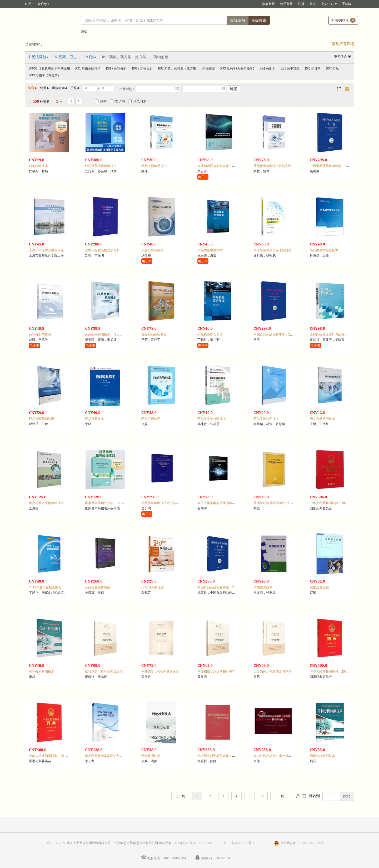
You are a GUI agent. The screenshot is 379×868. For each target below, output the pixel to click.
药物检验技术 (38, 166)
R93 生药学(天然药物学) (237, 68)
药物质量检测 (319, 587)
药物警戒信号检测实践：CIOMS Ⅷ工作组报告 (286, 503)
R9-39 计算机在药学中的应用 (50, 68)
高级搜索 (259, 20)
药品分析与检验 (152, 250)
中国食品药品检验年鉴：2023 (331, 166)
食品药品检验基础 (154, 334)
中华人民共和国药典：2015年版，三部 (337, 671)
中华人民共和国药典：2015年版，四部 (56, 756)
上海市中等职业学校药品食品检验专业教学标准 (62, 250)
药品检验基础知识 (42, 419)
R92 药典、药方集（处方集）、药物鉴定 (187, 68)
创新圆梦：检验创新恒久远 (160, 671)
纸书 (101, 101)
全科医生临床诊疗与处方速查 (330, 334)
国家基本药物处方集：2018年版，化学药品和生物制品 (123, 503)
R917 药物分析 (116, 68)
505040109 (223, 858)
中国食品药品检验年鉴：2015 (218, 587)
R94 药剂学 (267, 68)
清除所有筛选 (343, 44)
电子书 (117, 101)
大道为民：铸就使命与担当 (272, 671)
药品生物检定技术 (154, 166)
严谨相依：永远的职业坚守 (216, 671)
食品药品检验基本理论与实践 (106, 756)
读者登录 (268, 4)
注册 (301, 4)
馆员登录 (286, 4)
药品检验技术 (94, 419)
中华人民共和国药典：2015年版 (332, 503)
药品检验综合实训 (210, 334)
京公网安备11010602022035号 (302, 843)
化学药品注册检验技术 (101, 166)
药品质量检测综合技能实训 (272, 166)
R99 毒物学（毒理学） (45, 75)
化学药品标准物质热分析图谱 (106, 250)
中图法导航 (37, 57)
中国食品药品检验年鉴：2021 (274, 334)
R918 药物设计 (142, 68)
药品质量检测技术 (210, 250)
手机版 (347, 4)
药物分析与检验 (40, 334)
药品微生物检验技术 (324, 250)
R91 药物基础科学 (88, 68)
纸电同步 (137, 101)
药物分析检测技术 (42, 671)
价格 (74, 88)
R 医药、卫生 (66, 57)
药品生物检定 (151, 419)
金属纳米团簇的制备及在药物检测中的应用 (227, 166)
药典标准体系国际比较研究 (272, 250)
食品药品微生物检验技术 (46, 503)
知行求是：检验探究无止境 (104, 671)
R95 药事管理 (290, 68)
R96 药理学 (313, 68)
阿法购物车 (343, 20)
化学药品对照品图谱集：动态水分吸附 (224, 756)
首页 (313, 4)
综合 (33, 88)
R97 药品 (332, 68)
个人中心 (327, 4)
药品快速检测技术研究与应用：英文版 (168, 503)
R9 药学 (90, 57)
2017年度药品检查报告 (45, 587)
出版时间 (60, 88)
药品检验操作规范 (98, 587)
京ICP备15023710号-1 (239, 843)
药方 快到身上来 (153, 587)
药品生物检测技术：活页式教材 (107, 334)
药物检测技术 (263, 587)
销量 (45, 88)
